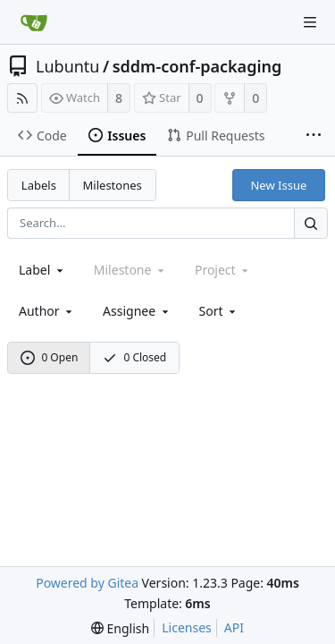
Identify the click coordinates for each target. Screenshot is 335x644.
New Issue (278, 185)
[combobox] (42, 270)
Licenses (187, 627)
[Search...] (311, 223)
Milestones (113, 185)
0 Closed (135, 357)
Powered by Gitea (87, 583)
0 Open (50, 357)
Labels (39, 185)
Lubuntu (68, 66)
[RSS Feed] (22, 98)
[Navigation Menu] (310, 22)
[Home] (34, 22)
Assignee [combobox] (137, 311)
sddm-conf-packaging (197, 66)
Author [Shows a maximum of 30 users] (47, 311)
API (234, 627)
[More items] (314, 136)
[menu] (219, 311)
